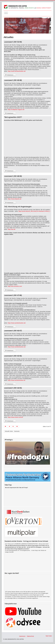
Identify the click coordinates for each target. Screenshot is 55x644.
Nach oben (49, 636)
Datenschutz (30, 636)
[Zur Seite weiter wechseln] (13, 426)
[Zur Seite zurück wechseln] (10, 426)
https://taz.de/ (12, 229)
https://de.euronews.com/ (15, 286)
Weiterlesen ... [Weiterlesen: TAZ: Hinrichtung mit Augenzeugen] (10, 290)
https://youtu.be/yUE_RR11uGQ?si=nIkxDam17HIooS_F (34, 211)
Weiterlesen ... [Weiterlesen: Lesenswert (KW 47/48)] (10, 327)
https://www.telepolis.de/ (15, 199)
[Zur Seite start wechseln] (6, 426)
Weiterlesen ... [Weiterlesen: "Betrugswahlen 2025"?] (10, 171)
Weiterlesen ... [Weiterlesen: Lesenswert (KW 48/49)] (10, 203)
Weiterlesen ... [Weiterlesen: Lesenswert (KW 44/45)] (10, 421)
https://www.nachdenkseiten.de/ (17, 71)
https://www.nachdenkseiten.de (17, 380)
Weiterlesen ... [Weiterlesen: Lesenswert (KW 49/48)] (10, 113)
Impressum (22, 636)
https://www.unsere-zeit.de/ (15, 417)
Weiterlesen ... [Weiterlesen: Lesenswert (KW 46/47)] (10, 351)
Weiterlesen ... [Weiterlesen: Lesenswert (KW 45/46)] (10, 384)
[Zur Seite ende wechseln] (17, 426)
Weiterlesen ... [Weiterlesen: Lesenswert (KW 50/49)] (10, 75)
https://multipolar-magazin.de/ (16, 110)
